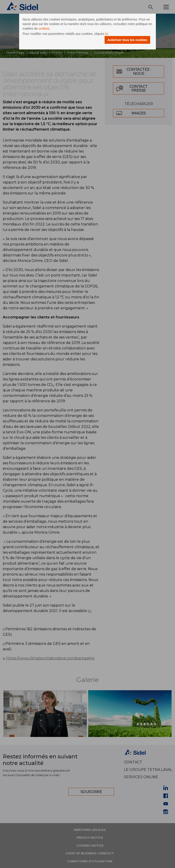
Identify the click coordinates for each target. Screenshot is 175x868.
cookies (44, 28)
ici (107, 34)
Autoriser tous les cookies (127, 40)
